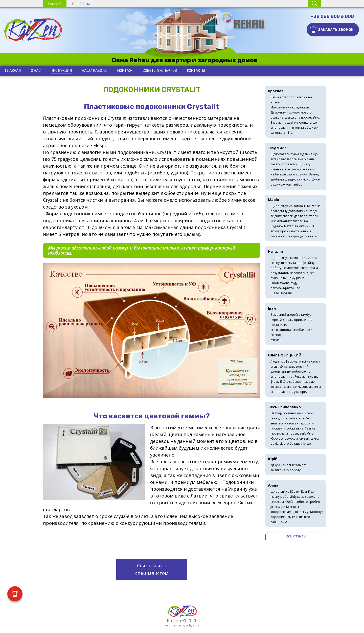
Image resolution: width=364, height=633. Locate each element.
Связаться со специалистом (152, 569)
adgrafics (193, 625)
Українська (81, 4)
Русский (55, 4)
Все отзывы (296, 536)
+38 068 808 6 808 (332, 16)
